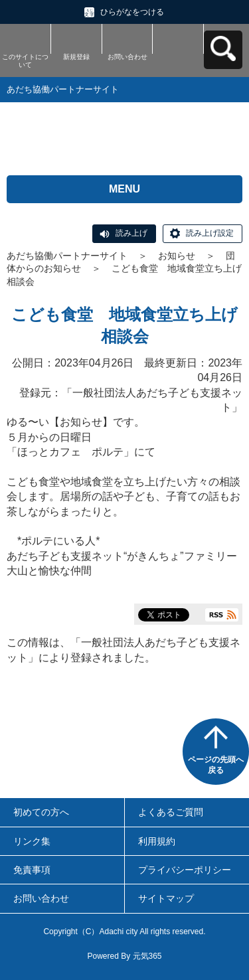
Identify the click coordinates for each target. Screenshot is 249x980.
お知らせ (177, 256)
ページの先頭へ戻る (216, 765)
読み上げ (131, 233)
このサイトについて (25, 61)
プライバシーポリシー (185, 870)
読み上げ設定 (210, 233)
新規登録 (76, 57)
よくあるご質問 (171, 812)
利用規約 (157, 841)
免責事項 (32, 870)
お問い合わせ (127, 57)
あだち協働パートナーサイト (67, 256)
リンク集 (32, 841)
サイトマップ (166, 898)
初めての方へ (41, 812)
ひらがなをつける (132, 12)
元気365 (147, 956)
